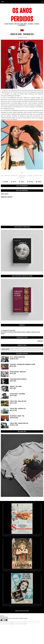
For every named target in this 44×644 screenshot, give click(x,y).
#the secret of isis (38, 176)
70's (22, 30)
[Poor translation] (6, 620)
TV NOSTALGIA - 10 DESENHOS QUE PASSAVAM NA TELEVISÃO (22, 364)
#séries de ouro (23, 176)
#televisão (30, 176)
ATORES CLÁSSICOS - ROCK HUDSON (17, 394)
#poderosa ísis (14, 176)
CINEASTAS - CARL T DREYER (16, 386)
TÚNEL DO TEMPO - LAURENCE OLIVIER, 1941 (19, 423)
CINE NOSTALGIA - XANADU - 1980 (17, 416)
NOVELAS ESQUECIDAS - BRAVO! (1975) (18, 372)
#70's (2, 176)
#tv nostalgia (22, 177)
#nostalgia (7, 176)
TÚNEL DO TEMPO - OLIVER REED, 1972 (18, 409)
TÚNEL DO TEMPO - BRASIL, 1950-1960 (18, 401)
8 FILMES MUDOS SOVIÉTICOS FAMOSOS (18, 379)
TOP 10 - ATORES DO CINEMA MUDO (17, 357)
